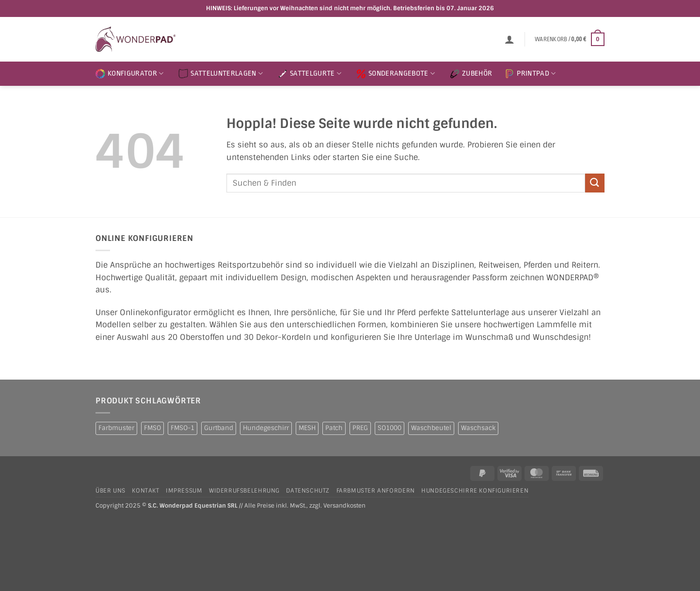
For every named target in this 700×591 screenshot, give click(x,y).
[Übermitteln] (595, 183)
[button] (509, 39)
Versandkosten (344, 506)
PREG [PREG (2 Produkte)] (360, 428)
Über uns (111, 491)
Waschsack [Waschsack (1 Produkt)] (478, 428)
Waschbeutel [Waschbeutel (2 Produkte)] (431, 428)
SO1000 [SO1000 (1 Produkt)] (390, 428)
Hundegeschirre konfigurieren (475, 491)
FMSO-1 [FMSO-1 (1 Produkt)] (183, 428)
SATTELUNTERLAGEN (221, 74)
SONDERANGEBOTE (396, 74)
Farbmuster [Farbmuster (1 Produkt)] (116, 428)
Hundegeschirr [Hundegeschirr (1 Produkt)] (266, 428)
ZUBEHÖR (471, 74)
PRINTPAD (530, 74)
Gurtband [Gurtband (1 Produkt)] (219, 428)
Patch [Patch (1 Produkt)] (334, 428)
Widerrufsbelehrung (244, 491)
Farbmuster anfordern (376, 491)
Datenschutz (308, 491)
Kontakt (145, 491)
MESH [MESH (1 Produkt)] (307, 428)
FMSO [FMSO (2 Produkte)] (152, 428)
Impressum (184, 491)
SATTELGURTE (310, 74)
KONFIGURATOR (129, 74)
